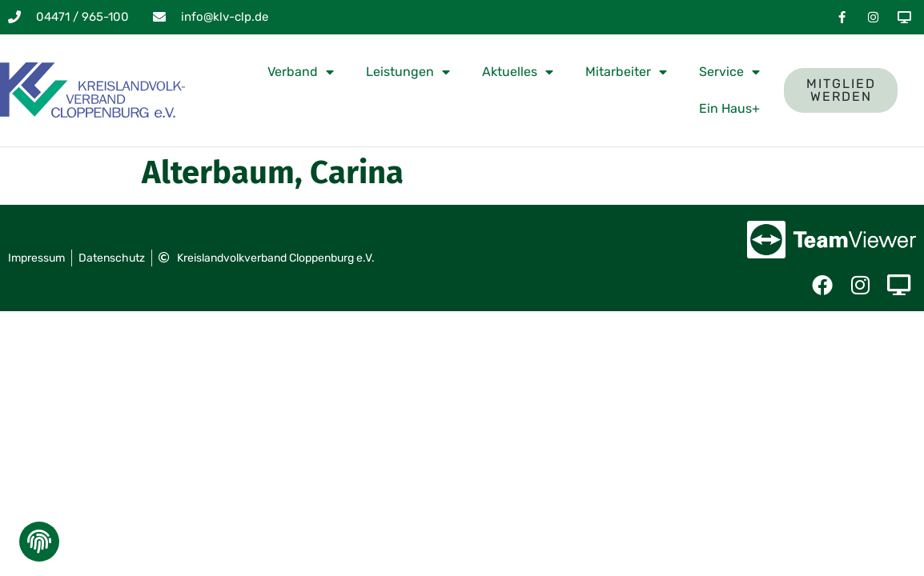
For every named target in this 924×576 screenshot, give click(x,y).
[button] (38, 546)
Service (729, 72)
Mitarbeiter (626, 72)
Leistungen (408, 72)
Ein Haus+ (729, 108)
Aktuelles (518, 72)
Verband (301, 72)
